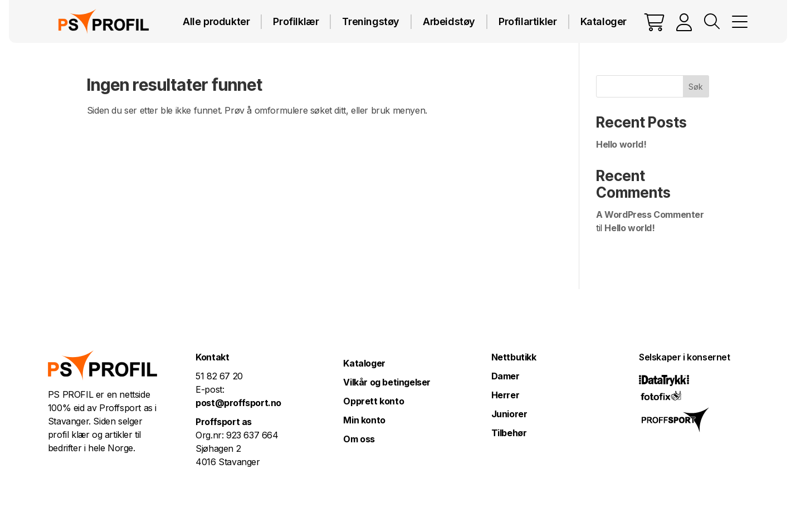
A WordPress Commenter (650, 214)
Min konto (364, 420)
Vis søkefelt (712, 22)
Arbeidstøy (449, 21)
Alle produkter (216, 21)
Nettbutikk (514, 357)
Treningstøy (371, 21)
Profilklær (296, 21)
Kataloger (604, 21)
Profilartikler (528, 21)
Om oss (359, 439)
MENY (740, 22)
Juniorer (509, 414)
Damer (506, 376)
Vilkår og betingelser (387, 382)
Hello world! (621, 144)
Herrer (506, 395)
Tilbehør (509, 433)
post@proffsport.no (238, 403)
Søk (696, 87)
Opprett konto (373, 401)
